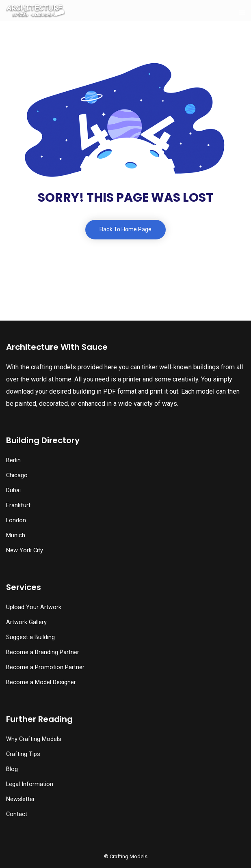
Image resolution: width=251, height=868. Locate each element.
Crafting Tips (23, 754)
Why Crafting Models (34, 739)
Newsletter (21, 799)
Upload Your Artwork (34, 607)
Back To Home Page (125, 229)
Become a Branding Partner (43, 652)
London (16, 520)
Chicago (17, 475)
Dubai (13, 490)
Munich (16, 535)
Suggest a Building (30, 637)
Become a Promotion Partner (45, 667)
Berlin (13, 460)
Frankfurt (18, 505)
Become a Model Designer (41, 682)
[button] (25, 846)
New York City (25, 550)
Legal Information (30, 784)
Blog (12, 769)
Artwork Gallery (26, 622)
